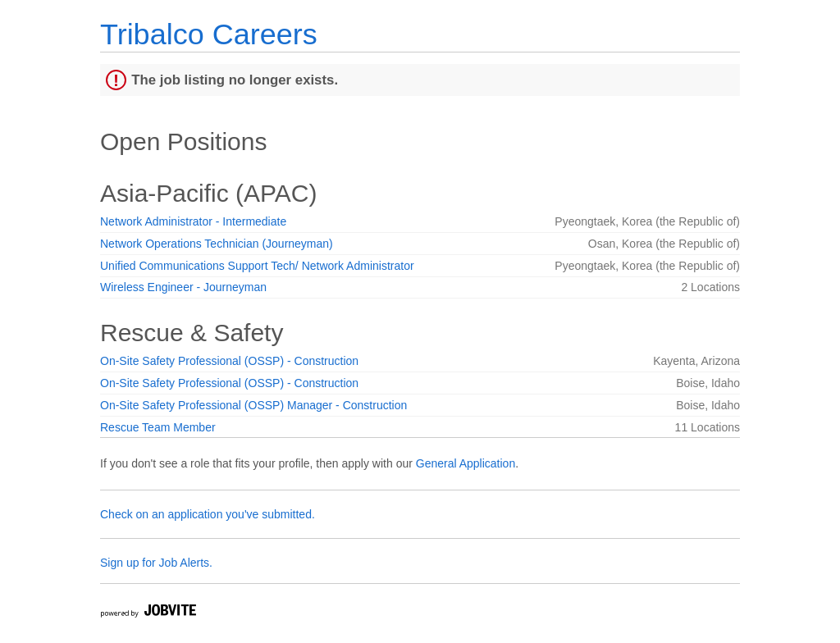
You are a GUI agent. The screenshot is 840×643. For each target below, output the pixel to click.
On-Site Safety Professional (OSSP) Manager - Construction (253, 405)
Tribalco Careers (209, 34)
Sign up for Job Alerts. (156, 563)
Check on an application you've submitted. (208, 514)
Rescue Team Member (158, 427)
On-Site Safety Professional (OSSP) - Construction (229, 361)
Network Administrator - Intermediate (193, 221)
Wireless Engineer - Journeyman (183, 287)
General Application (466, 463)
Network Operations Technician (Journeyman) (217, 244)
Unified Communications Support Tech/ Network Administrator (257, 266)
